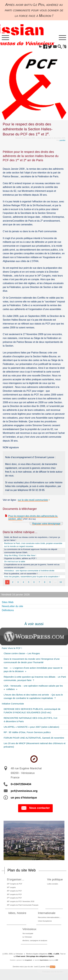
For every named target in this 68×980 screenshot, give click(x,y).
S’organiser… (16, 879)
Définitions (8, 610)
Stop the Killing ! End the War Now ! (20, 555)
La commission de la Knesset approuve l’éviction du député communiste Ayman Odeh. (31, 551)
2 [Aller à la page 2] (13, 582)
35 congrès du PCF (14, 891)
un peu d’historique (24, 798)
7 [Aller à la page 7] (39, 582)
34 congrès (11, 887)
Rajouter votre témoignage (46, 524)
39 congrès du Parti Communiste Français (23, 905)
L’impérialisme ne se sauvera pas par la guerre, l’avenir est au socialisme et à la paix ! (32, 566)
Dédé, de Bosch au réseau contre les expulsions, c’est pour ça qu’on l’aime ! (32, 539)
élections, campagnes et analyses (35, 940)
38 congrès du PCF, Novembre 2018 (20, 901)
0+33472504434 (21, 784)
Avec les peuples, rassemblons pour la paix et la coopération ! (32, 577)
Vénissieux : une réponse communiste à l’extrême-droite (29, 571)
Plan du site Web (22, 870)
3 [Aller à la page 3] (18, 582)
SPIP (57, 960)
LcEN (57, 954)
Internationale (47, 913)
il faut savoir (21, 956)
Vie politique (55, 879)
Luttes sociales (53, 884)
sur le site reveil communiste (33, 500)
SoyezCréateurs (44, 960)
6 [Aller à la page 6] (34, 582)
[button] (41, 47)
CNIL (50, 954)
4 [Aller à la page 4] (23, 582)
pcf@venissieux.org (24, 791)
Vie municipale (28, 933)
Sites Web (8, 602)
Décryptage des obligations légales (40, 956)
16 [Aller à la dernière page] (61, 582)
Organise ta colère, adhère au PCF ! (20, 558)
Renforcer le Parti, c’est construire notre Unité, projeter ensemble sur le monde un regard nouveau (33, 545)
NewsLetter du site (12, 606)
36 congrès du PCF (14, 894)
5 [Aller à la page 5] (29, 582)
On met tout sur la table (15, 562)
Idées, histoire (17, 913)
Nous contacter (35, 808)
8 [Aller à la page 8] (45, 582)
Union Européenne (45, 921)
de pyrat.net (29, 960)
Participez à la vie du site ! (53, 972)
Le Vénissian (27, 937)
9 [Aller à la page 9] (50, 582)
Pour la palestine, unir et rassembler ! (21, 574)
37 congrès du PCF (14, 898)
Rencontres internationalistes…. (50, 917)
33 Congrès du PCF (14, 884)
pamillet (62, 140)
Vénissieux (29, 929)
